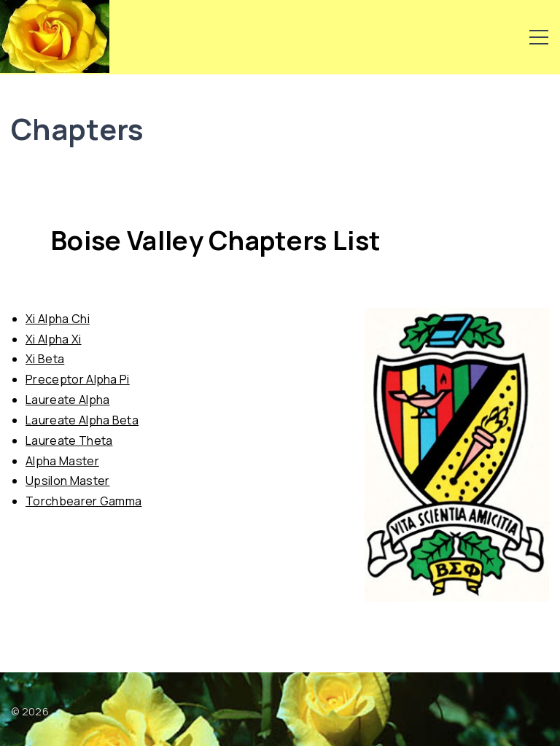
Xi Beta (45, 359)
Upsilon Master (67, 481)
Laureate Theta (69, 440)
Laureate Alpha (67, 400)
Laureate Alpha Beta (82, 420)
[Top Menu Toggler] (539, 37)
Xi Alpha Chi (58, 319)
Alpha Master (62, 461)
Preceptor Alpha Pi (78, 379)
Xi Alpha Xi (54, 339)
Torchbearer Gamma (83, 501)
